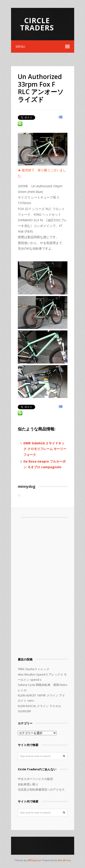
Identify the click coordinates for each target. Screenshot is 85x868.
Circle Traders (37, 24)
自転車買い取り (28, 784)
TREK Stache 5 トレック (34, 669)
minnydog (26, 486)
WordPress (64, 860)
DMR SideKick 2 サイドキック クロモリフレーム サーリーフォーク (45, 449)
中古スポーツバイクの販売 (35, 779)
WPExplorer (35, 860)
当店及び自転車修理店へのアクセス (41, 789)
